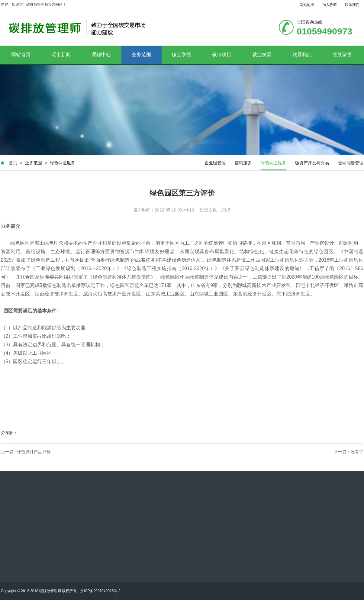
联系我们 (352, 5)
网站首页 (26, 55)
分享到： (9, 433)
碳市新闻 (66, 55)
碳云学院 (187, 55)
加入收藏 (330, 5)
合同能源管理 (351, 163)
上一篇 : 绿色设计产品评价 (26, 452)
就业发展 (267, 55)
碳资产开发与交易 (312, 163)
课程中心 (106, 55)
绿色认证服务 (63, 163)
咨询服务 (243, 163)
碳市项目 (227, 55)
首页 (13, 163)
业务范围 (141, 55)
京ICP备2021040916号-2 (100, 591)
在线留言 (342, 55)
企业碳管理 (215, 163)
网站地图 (307, 5)
